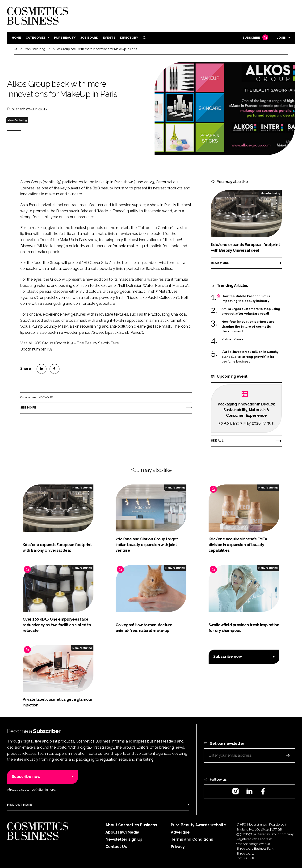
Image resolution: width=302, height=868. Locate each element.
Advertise (180, 832)
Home (16, 38)
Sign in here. (47, 790)
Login (281, 38)
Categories (36, 38)
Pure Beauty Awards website (198, 825)
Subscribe (255, 38)
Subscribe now (228, 657)
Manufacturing (17, 120)
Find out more (20, 805)
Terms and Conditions (192, 839)
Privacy (178, 847)
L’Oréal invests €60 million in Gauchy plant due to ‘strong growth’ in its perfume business (250, 357)
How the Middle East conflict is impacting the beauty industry (246, 299)
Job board (89, 38)
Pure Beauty (65, 38)
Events (109, 38)
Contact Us (116, 847)
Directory (129, 38)
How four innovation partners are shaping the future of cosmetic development (248, 327)
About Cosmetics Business (131, 825)
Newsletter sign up (124, 839)
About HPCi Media (122, 832)
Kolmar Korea (232, 339)
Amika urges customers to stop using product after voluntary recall (251, 311)
